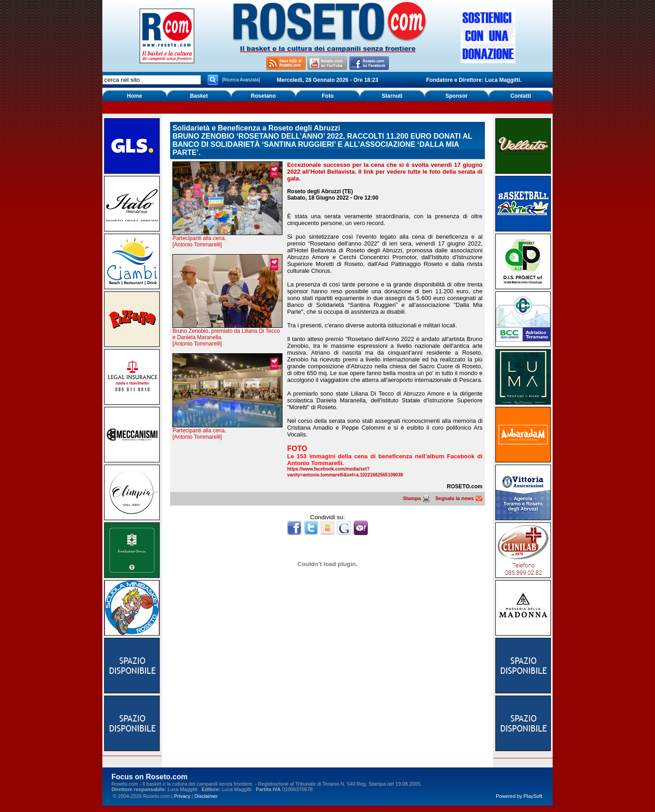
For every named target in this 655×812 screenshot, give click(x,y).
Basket (199, 96)
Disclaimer (206, 796)
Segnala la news (459, 498)
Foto (327, 96)
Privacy (182, 796)
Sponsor (456, 96)
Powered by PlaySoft (519, 796)
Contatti (521, 96)
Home (134, 96)
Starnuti (392, 96)
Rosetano (264, 96)
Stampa (416, 498)
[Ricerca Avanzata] (241, 80)
